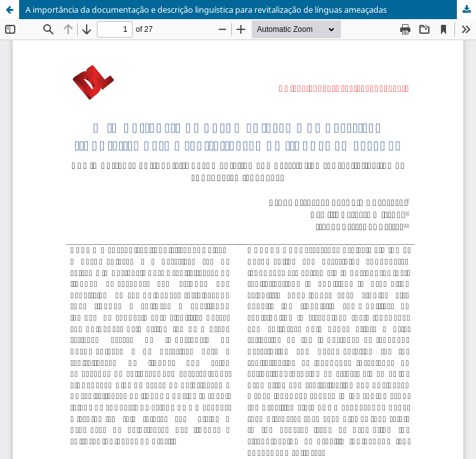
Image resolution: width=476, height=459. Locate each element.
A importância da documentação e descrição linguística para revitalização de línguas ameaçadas (206, 10)
